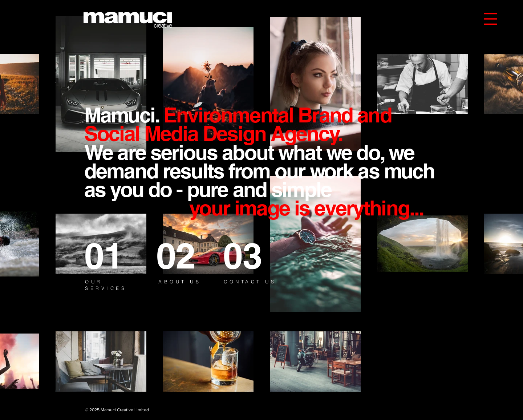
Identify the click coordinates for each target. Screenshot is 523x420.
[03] (250, 256)
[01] (111, 256)
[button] (491, 19)
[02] (182, 256)
